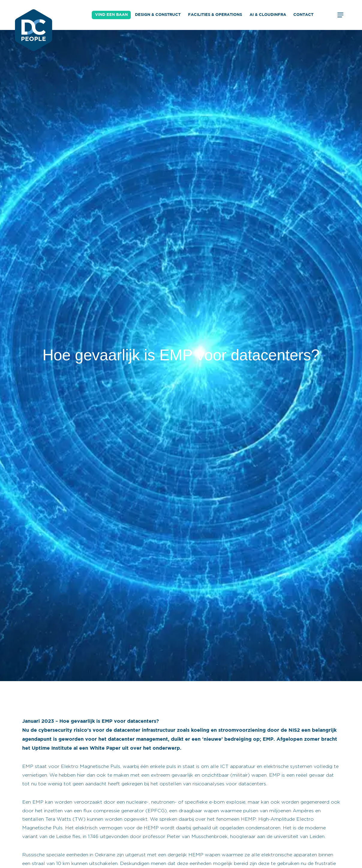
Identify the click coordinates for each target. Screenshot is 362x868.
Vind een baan (111, 15)
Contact (303, 15)
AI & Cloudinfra (268, 15)
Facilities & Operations (215, 15)
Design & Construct (158, 15)
